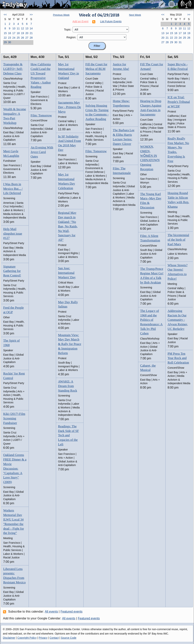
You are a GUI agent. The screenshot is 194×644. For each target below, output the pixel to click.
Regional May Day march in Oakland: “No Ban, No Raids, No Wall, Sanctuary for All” (68, 226)
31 (180, 42)
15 (5, 33)
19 (23, 33)
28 (31, 38)
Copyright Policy (27, 638)
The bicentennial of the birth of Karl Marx (178, 240)
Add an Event (81, 21)
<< (5, 15)
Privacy (43, 638)
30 (9, 42)
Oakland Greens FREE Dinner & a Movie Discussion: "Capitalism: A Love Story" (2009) (15, 468)
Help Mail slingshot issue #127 (13, 234)
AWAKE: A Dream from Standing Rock (68, 386)
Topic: (68, 29)
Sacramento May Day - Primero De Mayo (69, 107)
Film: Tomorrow (41, 115)
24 (14, 38)
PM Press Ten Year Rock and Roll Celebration (178, 358)
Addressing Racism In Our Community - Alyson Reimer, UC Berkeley (178, 320)
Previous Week (61, 15)
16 (9, 33)
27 (27, 38)
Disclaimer (9, 638)
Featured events (72, 612)
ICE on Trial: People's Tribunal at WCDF (179, 102)
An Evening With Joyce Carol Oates (42, 152)
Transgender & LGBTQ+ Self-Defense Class (13, 69)
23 (9, 38)
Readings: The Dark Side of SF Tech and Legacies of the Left (68, 435)
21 (31, 33)
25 (18, 38)
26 (23, 38)
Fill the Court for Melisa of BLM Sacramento (96, 69)
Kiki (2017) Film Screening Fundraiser (14, 418)
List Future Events (111, 21)
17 (14, 33)
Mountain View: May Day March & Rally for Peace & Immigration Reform (70, 344)
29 (5, 42)
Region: (71, 37)
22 (5, 38)
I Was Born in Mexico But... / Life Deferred (13, 189)
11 (18, 28)
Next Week (135, 15)
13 (27, 28)
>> (31, 15)
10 (14, 28)
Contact (54, 638)
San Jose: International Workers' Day (67, 273)
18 (18, 33)
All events (51, 612)
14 (31, 28)
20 (27, 33)
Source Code (69, 638)
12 (23, 28)
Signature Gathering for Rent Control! (12, 271)
